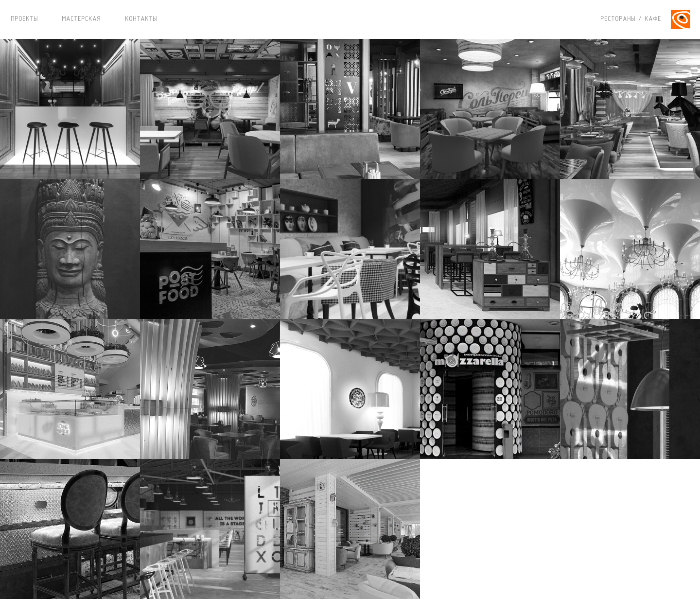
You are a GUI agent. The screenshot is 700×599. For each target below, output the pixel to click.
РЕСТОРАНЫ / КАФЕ (631, 19)
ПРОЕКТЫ (24, 19)
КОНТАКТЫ (141, 19)
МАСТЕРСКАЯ (81, 19)
